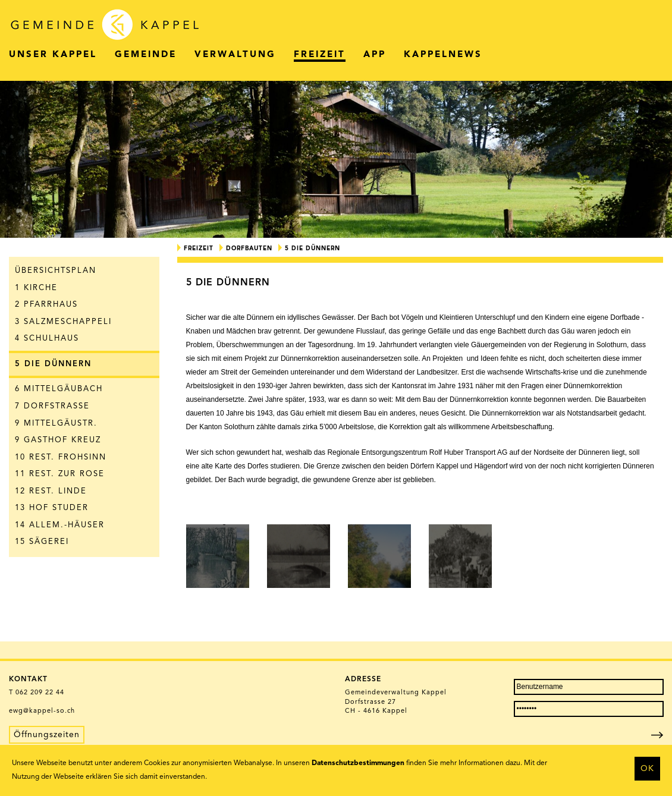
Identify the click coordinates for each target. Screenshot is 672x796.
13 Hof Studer (52, 508)
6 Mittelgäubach (59, 389)
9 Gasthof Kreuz (58, 440)
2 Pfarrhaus (46, 305)
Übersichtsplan (56, 271)
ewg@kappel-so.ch (42, 711)
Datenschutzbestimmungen (358, 763)
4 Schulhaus (47, 339)
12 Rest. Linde (51, 491)
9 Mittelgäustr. (56, 424)
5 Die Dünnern (53, 364)
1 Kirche (36, 288)
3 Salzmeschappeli (63, 322)
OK (647, 769)
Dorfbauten (249, 248)
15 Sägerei (42, 542)
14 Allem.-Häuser (60, 525)
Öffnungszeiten (47, 735)
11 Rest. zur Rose (60, 474)
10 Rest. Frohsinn (61, 457)
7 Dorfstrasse (52, 406)
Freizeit (199, 248)
